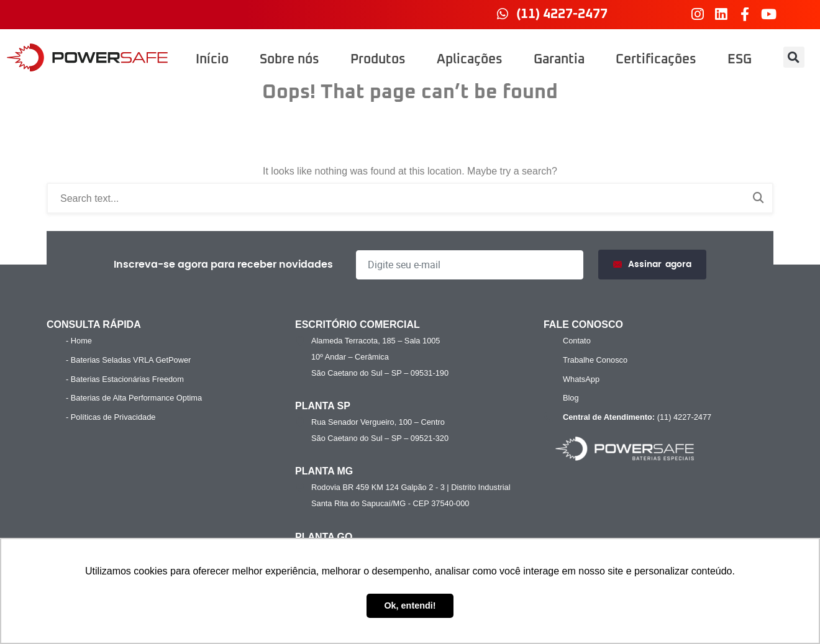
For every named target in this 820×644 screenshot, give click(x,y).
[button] (794, 57)
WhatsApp (581, 379)
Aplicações (470, 60)
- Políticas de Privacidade (111, 417)
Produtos (378, 60)
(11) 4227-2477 (635, 417)
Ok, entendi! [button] (410, 605)
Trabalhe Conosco (595, 360)
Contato (577, 341)
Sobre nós (289, 60)
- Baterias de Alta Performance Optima (134, 398)
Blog (571, 398)
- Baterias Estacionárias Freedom (125, 379)
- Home (79, 341)
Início (212, 60)
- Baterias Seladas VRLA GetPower (128, 360)
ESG (740, 60)
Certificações (656, 60)
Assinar (652, 265)
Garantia (559, 60)
